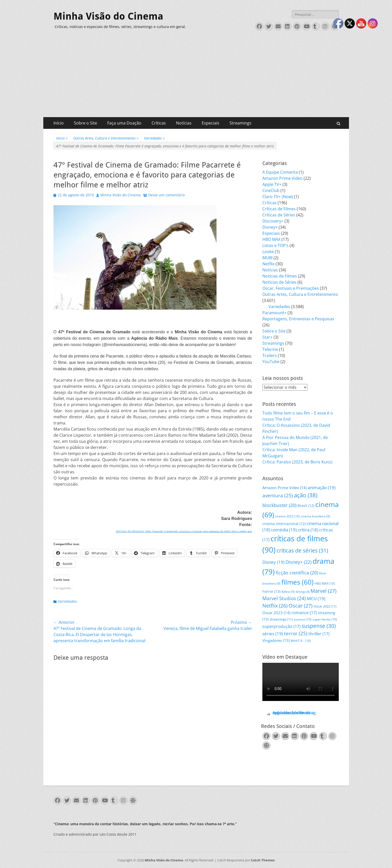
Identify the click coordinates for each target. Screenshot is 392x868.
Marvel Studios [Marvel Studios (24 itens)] (284, 598)
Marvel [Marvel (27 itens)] (323, 591)
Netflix (268, 264)
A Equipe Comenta (280, 172)
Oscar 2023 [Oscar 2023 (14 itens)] (276, 613)
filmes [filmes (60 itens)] (298, 582)
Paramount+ (274, 313)
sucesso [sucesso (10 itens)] (303, 619)
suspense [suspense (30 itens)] (319, 626)
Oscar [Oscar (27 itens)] (301, 606)
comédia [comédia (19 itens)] (284, 530)
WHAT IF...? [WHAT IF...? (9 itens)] (301, 641)
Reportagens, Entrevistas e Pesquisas (298, 319)
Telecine (270, 349)
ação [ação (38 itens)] (306, 495)
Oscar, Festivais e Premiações (291, 288)
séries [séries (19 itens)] (273, 634)
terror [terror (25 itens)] (296, 633)
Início (59, 123)
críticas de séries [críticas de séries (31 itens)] (302, 550)
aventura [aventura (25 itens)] (278, 495)
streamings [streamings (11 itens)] (281, 619)
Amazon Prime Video (282, 178)
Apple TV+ (272, 184)
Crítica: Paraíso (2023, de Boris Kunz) (297, 462)
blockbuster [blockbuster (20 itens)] (279, 505)
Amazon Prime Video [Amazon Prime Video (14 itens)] (285, 488)
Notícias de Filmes (280, 276)
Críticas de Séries (279, 215)
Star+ (267, 337)
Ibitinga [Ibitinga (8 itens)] (303, 592)
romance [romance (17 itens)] (304, 612)
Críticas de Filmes (279, 209)
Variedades (154, 138)
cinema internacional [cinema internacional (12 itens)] (284, 524)
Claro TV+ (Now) (278, 197)
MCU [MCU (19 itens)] (316, 598)
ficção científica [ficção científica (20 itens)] (297, 573)
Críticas (159, 123)
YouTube (271, 362)
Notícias (184, 123)
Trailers (270, 355)
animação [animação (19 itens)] (322, 487)
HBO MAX (271, 239)
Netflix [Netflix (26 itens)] (275, 606)
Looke (268, 252)
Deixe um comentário (166, 195)
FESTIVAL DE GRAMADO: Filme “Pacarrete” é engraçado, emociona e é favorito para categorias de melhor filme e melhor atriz (184, 531)
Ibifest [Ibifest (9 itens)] (288, 592)
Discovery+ (273, 221)
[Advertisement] (196, 79)
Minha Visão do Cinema (108, 16)
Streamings (240, 123)
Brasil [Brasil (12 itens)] (306, 506)
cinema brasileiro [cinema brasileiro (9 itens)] (315, 516)
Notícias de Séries (279, 282)
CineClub (271, 190)
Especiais (211, 123)
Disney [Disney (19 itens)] (273, 562)
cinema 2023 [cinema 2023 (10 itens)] (287, 516)
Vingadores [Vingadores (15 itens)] (276, 640)
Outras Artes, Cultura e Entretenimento (106, 138)
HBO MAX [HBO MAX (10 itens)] (325, 583)
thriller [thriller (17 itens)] (319, 634)
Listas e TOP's (275, 245)
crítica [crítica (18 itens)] (308, 530)
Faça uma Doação (124, 123)
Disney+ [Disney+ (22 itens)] (299, 562)
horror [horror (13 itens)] (271, 591)
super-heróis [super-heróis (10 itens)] (325, 619)
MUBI (267, 258)
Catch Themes (263, 860)
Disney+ (270, 227)
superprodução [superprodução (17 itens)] (281, 626)
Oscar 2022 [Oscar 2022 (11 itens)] (325, 606)
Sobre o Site (85, 123)
